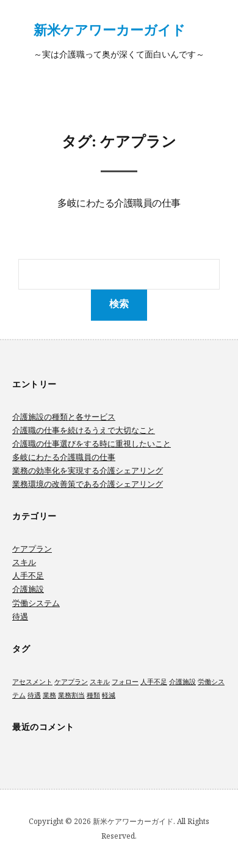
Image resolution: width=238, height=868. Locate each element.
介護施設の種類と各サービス (64, 417)
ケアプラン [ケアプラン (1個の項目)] (71, 682)
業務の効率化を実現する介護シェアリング (88, 470)
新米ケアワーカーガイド (110, 29)
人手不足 (28, 575)
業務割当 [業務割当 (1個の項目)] (71, 695)
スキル (24, 562)
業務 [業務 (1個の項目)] (49, 695)
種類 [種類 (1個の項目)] (93, 695)
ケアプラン (32, 549)
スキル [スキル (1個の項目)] (100, 682)
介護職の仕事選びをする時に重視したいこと (92, 443)
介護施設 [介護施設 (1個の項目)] (182, 682)
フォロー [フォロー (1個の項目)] (125, 682)
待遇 (20, 616)
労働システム (36, 603)
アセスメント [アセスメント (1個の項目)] (32, 682)
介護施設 (28, 589)
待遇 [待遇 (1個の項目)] (34, 695)
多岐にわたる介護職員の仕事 (119, 204)
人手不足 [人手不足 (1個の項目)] (154, 682)
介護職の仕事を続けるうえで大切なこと (84, 430)
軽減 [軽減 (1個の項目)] (109, 695)
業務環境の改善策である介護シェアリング (88, 484)
